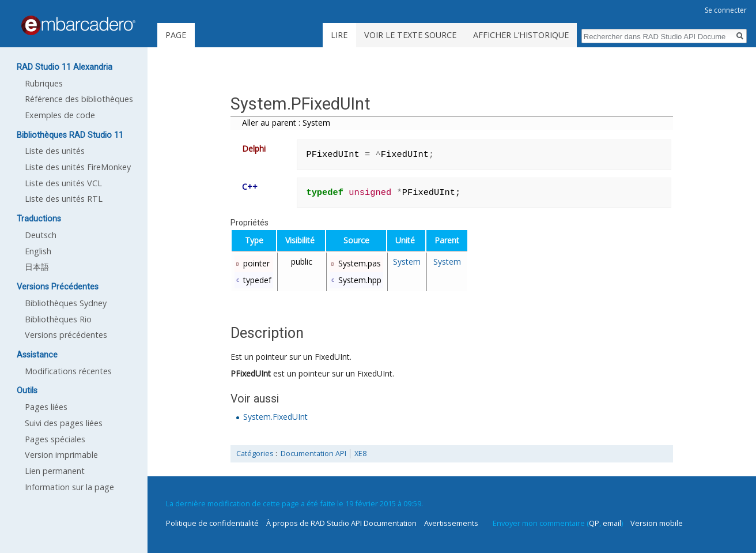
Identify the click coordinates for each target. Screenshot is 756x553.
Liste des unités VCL (63, 183)
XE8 (360, 454)
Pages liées (46, 407)
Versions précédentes (66, 335)
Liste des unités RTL (64, 199)
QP (594, 523)
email (612, 523)
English (38, 251)
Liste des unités (55, 151)
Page (176, 35)
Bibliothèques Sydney (66, 303)
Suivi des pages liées (64, 423)
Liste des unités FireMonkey (78, 167)
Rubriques (44, 83)
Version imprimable (61, 455)
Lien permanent (55, 471)
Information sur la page (69, 487)
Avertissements (451, 523)
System (407, 262)
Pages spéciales (55, 439)
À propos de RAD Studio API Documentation (341, 523)
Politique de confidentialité (212, 523)
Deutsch (41, 235)
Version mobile (657, 523)
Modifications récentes (68, 371)
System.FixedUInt (275, 417)
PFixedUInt (251, 373)
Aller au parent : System (286, 123)
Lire (339, 35)
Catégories (255, 454)
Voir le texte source (410, 35)
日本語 (37, 267)
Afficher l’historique (521, 35)
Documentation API (313, 454)
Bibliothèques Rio (58, 319)
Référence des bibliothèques (79, 99)
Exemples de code (60, 115)
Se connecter (726, 10)
